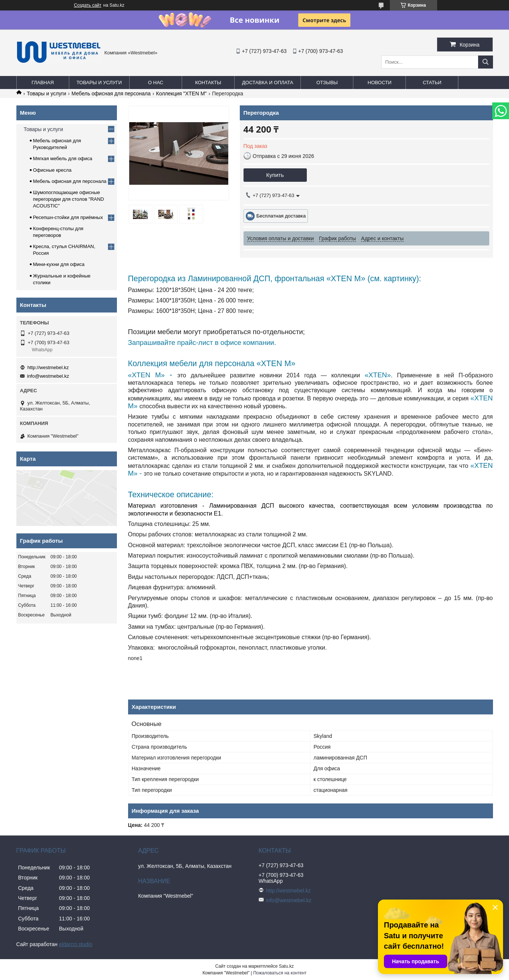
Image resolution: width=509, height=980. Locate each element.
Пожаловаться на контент (280, 973)
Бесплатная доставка (281, 216)
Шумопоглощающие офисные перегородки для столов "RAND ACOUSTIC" (69, 199)
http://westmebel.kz (48, 367)
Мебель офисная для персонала (111, 93)
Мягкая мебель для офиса (63, 158)
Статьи (432, 83)
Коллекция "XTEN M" (181, 93)
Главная (43, 83)
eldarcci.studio (76, 944)
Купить (275, 175)
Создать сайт (88, 5)
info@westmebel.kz (48, 376)
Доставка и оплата (268, 83)
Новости (379, 83)
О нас (156, 83)
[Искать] (486, 62)
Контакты (208, 83)
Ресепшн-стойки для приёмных (68, 217)
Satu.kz (286, 966)
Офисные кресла (52, 170)
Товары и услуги (99, 83)
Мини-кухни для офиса (59, 264)
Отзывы (327, 83)
